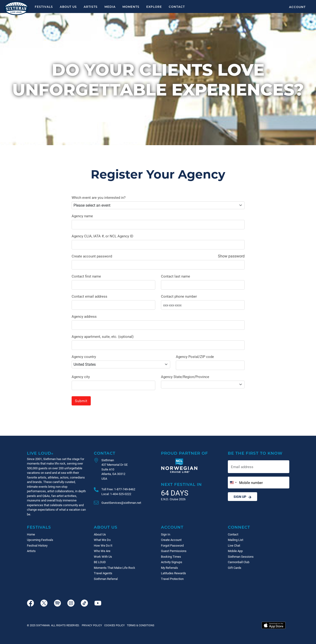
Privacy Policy (92, 625)
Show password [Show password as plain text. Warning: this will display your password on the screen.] (231, 256)
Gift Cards (235, 568)
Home (31, 534)
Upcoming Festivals (40, 540)
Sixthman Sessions (241, 557)
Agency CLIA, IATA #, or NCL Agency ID (102, 236)
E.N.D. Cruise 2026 (173, 499)
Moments (131, 7)
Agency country (84, 357)
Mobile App (235, 551)
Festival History (37, 545)
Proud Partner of (184, 453)
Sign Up (242, 497)
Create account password (92, 256)
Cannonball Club (239, 562)
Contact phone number (179, 296)
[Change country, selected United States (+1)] (233, 483)
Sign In (166, 534)
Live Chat (234, 545)
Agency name (82, 216)
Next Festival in (181, 484)
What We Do (102, 540)
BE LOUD (100, 562)
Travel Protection (172, 579)
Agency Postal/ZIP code (195, 357)
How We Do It (103, 545)
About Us (68, 7)
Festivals (44, 7)
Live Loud (40, 453)
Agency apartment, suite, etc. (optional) (103, 336)
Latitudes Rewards (173, 573)
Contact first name (86, 276)
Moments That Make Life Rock (115, 568)
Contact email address (89, 296)
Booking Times (171, 557)
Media (110, 7)
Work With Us (103, 557)
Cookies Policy (114, 625)
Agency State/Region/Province (185, 377)
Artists (91, 7)
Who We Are (102, 551)
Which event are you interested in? (99, 197)
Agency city (81, 377)
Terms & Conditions (140, 625)
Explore (154, 7)
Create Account (171, 540)
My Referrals (169, 568)
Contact (177, 7)
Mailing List (236, 540)
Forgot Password (172, 545)
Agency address (84, 316)
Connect (239, 527)
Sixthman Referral (106, 579)
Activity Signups (172, 562)
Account (297, 7)
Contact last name (175, 276)
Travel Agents (103, 573)
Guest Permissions (174, 551)
